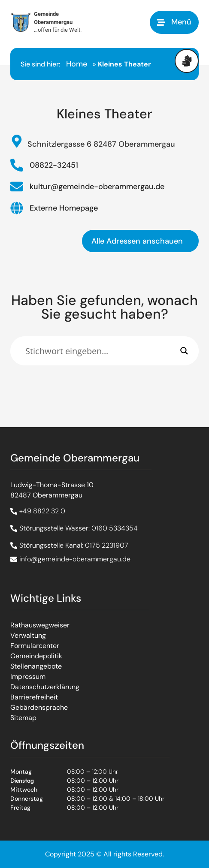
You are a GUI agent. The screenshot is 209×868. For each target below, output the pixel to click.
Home (77, 64)
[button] (174, 22)
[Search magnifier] (184, 351)
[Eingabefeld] (101, 351)
